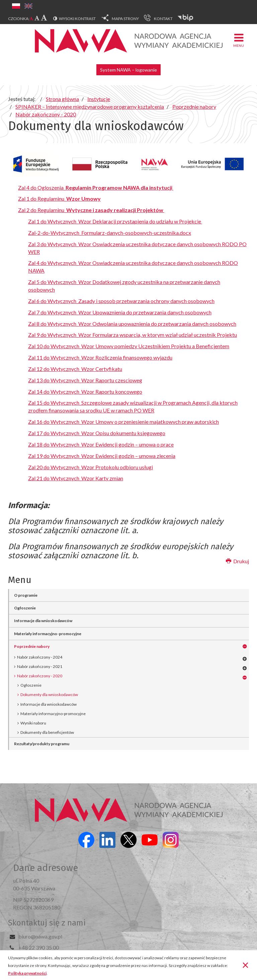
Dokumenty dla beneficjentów (47, 732)
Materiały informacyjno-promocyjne (48, 634)
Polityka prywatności (27, 973)
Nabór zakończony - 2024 (40, 657)
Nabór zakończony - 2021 (40, 666)
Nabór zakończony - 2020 (40, 676)
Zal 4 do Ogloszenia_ (96, 187)
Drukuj (237, 561)
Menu (239, 40)
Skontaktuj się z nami (47, 923)
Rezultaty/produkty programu (42, 744)
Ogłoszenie (25, 608)
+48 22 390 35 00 (39, 947)
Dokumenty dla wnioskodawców (49, 695)
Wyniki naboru (33, 723)
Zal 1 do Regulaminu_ (59, 199)
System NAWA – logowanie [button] (128, 70)
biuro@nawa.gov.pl (40, 936)
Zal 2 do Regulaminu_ (91, 210)
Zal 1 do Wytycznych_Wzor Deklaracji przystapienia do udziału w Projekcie (115, 221)
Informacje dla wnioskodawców (43, 621)
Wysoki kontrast (77, 19)
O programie (26, 595)
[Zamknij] (245, 965)
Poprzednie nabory (32, 646)
